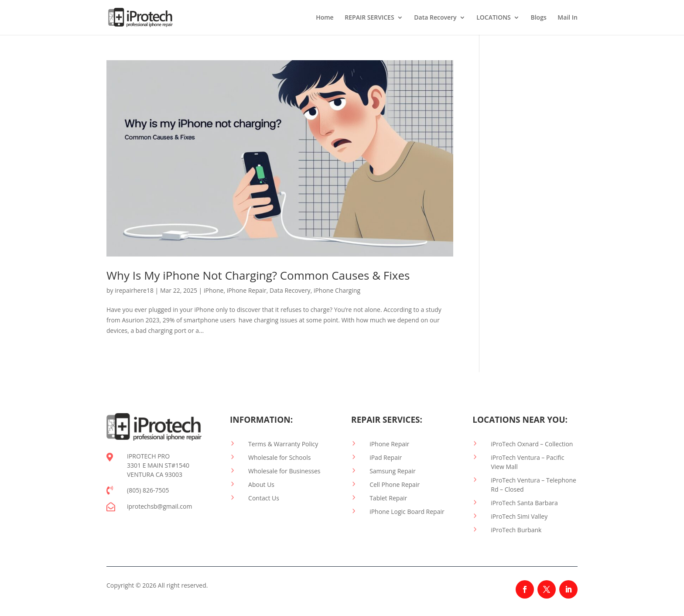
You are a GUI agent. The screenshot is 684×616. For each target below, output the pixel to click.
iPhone (214, 290)
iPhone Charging (337, 290)
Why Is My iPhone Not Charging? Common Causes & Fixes (258, 275)
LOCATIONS (494, 18)
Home (325, 18)
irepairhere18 (134, 290)
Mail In (568, 18)
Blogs (538, 18)
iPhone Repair (247, 290)
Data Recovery (435, 18)
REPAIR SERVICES (369, 18)
